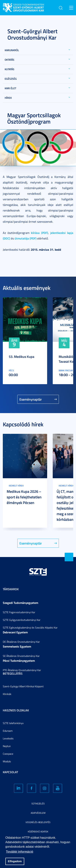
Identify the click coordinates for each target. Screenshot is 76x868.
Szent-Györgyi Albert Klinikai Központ (23, 686)
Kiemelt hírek (16, 486)
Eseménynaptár (31, 399)
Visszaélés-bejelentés (38, 822)
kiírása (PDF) (39, 233)
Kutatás (9, 69)
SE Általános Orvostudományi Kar (21, 656)
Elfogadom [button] (15, 861)
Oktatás (9, 60)
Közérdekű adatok (38, 832)
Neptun (7, 746)
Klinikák (7, 694)
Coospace (8, 754)
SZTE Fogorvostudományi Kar (19, 612)
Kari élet (10, 88)
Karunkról (12, 50)
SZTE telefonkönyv (13, 723)
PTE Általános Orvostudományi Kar (22, 670)
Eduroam (8, 731)
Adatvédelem (38, 813)
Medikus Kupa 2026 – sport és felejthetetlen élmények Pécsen (24, 497)
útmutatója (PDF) (26, 238)
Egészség (11, 79)
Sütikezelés (38, 804)
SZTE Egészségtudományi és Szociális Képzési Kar (30, 627)
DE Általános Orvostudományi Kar (21, 642)
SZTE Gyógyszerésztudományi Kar (22, 620)
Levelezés (8, 738)
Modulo (7, 761)
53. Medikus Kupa (22, 357)
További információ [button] (20, 852)
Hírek (8, 98)
